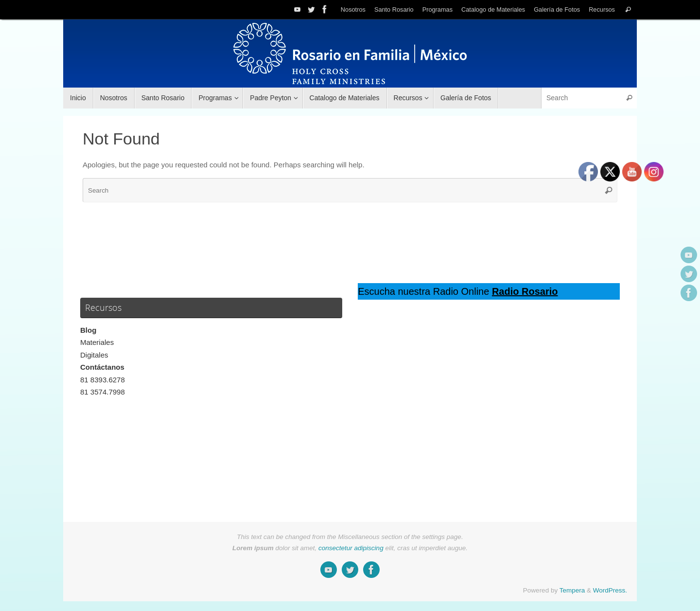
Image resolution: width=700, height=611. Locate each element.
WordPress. (610, 590)
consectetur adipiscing (351, 548)
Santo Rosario (394, 9)
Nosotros (353, 9)
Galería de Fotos (557, 9)
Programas (437, 9)
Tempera (572, 590)
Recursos (602, 9)
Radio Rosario (525, 291)
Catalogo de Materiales (493, 9)
